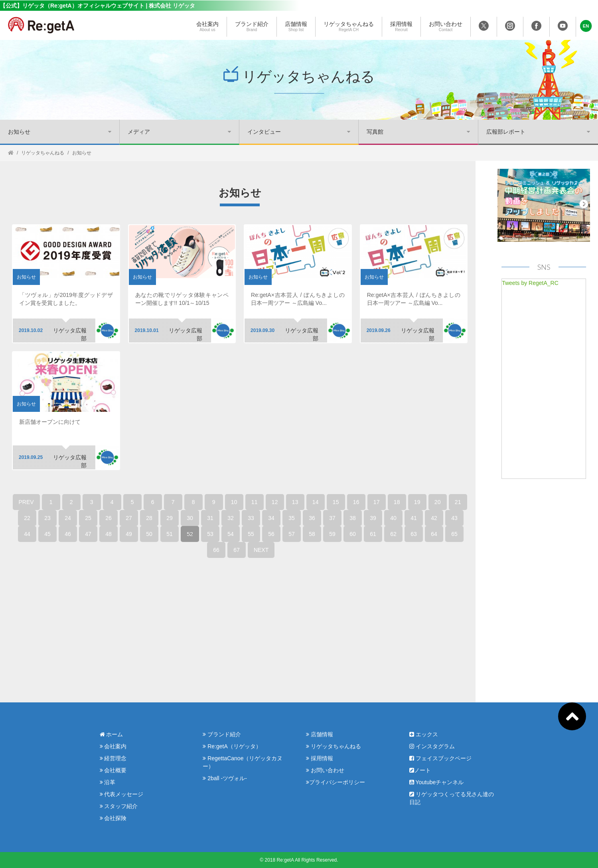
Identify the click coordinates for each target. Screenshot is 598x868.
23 (47, 518)
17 (377, 502)
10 (234, 502)
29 (170, 518)
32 (231, 518)
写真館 (375, 132)
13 (295, 502)
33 (251, 518)
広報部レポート (506, 132)
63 (414, 534)
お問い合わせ (446, 27)
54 (231, 534)
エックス (424, 734)
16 (356, 502)
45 (47, 534)
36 (312, 518)
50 (149, 534)
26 (109, 518)
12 (275, 502)
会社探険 (113, 818)
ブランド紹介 (252, 27)
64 (434, 534)
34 (271, 518)
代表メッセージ (122, 794)
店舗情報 (296, 27)
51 (170, 534)
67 (237, 550)
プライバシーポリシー (336, 782)
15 (336, 502)
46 (68, 534)
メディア (139, 132)
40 (393, 518)
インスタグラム (432, 746)
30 (190, 518)
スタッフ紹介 (119, 806)
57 (292, 534)
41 (414, 518)
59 (332, 534)
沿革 (108, 782)
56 (271, 534)
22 (27, 518)
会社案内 (207, 27)
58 (312, 534)
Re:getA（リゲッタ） (232, 746)
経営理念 (113, 758)
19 (417, 502)
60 (353, 534)
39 (373, 518)
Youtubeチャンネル (437, 782)
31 (210, 518)
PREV (26, 502)
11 (255, 502)
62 (393, 534)
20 (438, 502)
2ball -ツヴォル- (225, 778)
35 (292, 518)
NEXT (261, 550)
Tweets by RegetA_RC (530, 283)
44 (27, 534)
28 (149, 518)
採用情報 (401, 27)
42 (434, 518)
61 (373, 534)
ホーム (112, 734)
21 (458, 502)
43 (454, 518)
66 (216, 550)
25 (88, 518)
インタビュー (264, 132)
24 (68, 518)
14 (316, 502)
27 (129, 518)
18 (397, 502)
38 (353, 518)
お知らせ (19, 132)
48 (109, 534)
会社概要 (113, 770)
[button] (586, 26)
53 (210, 534)
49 (129, 534)
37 (332, 518)
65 (454, 534)
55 (251, 534)
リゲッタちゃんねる (349, 27)
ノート (420, 770)
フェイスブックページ (440, 758)
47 (88, 534)
